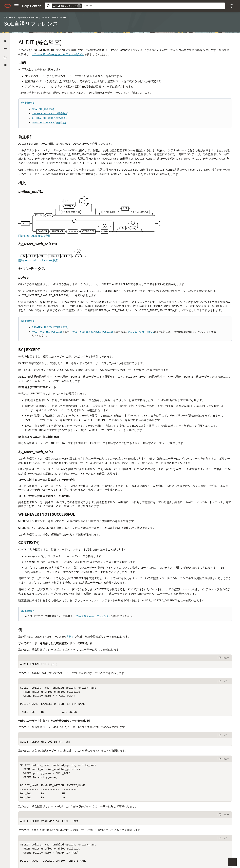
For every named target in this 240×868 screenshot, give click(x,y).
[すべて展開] (5, 49)
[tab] (146, 688)
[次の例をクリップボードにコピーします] (225, 688)
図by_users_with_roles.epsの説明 (96, 250)
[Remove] (79, 6)
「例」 (127, 666)
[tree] (39, 198)
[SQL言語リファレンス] (5, 58)
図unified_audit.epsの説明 (91, 226)
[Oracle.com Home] (8, 6)
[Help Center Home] (31, 6)
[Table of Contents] (5, 41)
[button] (16, 6)
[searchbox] (153, 6)
